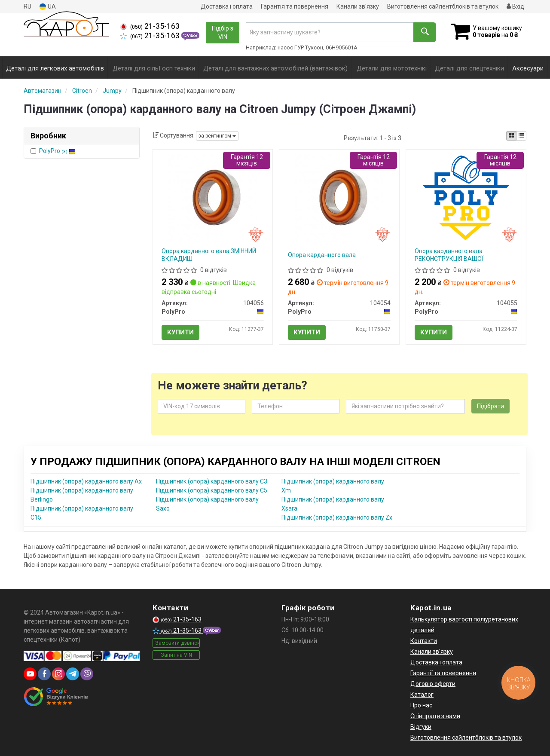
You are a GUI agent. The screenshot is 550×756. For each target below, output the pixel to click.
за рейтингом (217, 136)
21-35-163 (150, 26)
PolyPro (57, 151)
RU (27, 6)
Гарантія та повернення (295, 6)
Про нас (421, 705)
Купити (180, 332)
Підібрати (490, 406)
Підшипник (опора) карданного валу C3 (212, 481)
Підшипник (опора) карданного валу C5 (212, 490)
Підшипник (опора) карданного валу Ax (86, 481)
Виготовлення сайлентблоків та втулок (443, 6)
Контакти (424, 641)
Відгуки (421, 727)
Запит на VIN (176, 655)
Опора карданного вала (322, 255)
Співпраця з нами (435, 716)
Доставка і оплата (227, 6)
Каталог (422, 695)
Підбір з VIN (223, 33)
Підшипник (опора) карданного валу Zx (337, 517)
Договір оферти (433, 684)
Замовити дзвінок (177, 643)
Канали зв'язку (358, 6)
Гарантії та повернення (443, 673)
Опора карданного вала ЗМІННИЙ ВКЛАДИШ (209, 255)
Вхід (515, 6)
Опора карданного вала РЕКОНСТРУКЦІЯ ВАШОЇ (449, 255)
